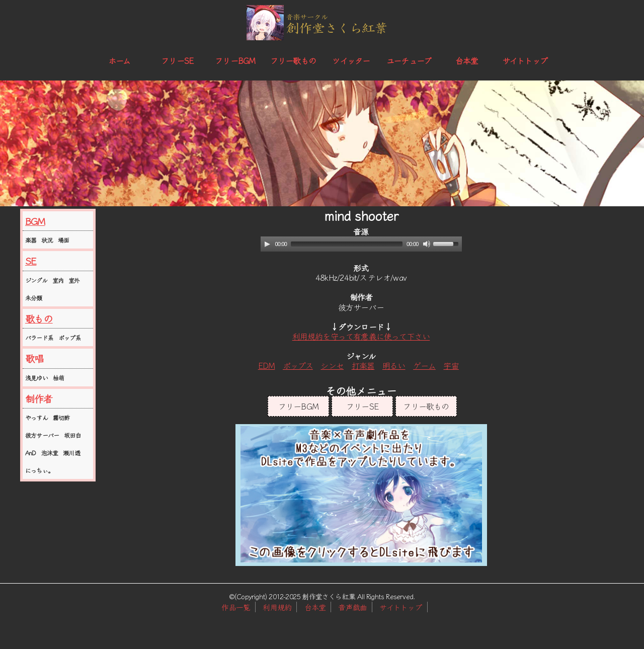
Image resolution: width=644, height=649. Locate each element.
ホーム (119, 60)
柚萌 (58, 378)
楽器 (31, 240)
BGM (35, 221)
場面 (63, 240)
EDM (267, 365)
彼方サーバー (42, 435)
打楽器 (363, 365)
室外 (74, 280)
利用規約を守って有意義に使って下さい (361, 336)
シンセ (332, 365)
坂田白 (72, 435)
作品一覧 (236, 607)
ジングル (36, 280)
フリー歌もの (293, 60)
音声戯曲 (352, 607)
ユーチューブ (409, 60)
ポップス (298, 365)
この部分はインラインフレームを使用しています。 (361, 495)
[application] (361, 244)
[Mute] (427, 244)
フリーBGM (235, 60)
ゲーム (424, 365)
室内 (58, 280)
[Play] (267, 244)
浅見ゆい (36, 378)
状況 (47, 240)
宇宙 (451, 365)
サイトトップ (525, 60)
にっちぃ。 (39, 470)
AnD (31, 453)
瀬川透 (71, 453)
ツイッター (351, 60)
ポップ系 (70, 337)
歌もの (39, 318)
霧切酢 (61, 417)
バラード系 (39, 337)
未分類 (34, 298)
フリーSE (177, 60)
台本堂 (467, 60)
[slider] (347, 244)
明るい (394, 365)
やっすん (36, 417)
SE (31, 261)
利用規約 (277, 607)
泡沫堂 (50, 453)
